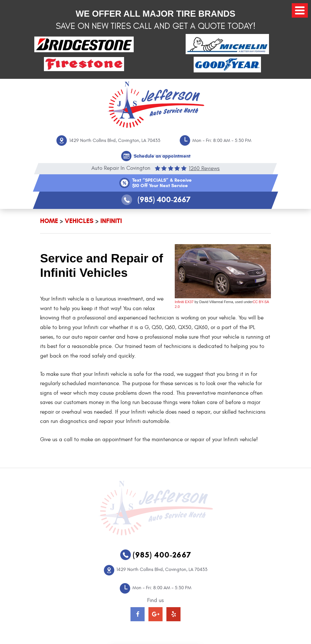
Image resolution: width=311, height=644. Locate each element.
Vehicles (79, 221)
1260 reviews (204, 168)
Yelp (173, 614)
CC (255, 302)
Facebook (138, 614)
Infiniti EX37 (184, 302)
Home (49, 221)
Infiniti (111, 221)
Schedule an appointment (162, 156)
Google (155, 614)
